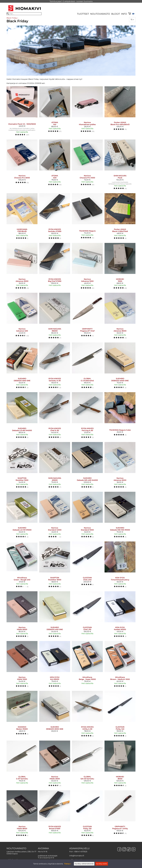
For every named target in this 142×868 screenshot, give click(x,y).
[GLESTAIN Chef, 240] (87, 565)
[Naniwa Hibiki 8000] (22, 814)
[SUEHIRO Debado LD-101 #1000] (22, 516)
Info (124, 14)
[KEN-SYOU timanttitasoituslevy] (120, 565)
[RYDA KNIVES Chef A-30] (55, 416)
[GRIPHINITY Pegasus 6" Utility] (120, 814)
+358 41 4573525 (80, 852)
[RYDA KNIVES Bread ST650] (55, 814)
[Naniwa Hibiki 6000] (22, 615)
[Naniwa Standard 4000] (55, 516)
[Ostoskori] (130, 14)
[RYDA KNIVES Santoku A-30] (55, 366)
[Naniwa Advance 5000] (120, 466)
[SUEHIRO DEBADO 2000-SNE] (55, 715)
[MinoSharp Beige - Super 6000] (87, 665)
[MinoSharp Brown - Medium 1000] (120, 665)
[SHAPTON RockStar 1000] (22, 466)
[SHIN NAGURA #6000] (55, 317)
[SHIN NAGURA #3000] (55, 466)
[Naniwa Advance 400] (22, 317)
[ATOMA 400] (55, 165)
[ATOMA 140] (55, 112)
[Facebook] (119, 849)
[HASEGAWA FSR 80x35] (22, 217)
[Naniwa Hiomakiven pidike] (87, 112)
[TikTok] (129, 849)
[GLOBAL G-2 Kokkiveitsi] (87, 366)
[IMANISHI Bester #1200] (22, 715)
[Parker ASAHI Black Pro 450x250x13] (120, 112)
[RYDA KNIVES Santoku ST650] (55, 217)
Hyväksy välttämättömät (84, 864)
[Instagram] (124, 849)
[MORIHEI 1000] (120, 267)
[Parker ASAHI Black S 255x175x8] (120, 217)
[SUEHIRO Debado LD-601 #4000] (22, 416)
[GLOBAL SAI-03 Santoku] (87, 765)
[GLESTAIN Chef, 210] (87, 615)
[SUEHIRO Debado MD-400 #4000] (87, 466)
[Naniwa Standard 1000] (87, 516)
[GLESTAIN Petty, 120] (87, 814)
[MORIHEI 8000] (120, 765)
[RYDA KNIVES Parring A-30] (87, 416)
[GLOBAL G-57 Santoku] (22, 765)
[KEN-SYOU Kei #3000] (55, 665)
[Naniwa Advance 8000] (120, 317)
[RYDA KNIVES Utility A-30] (87, 715)
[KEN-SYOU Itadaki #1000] (120, 615)
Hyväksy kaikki (102, 864)
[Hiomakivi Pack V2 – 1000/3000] (22, 112)
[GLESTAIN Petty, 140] (120, 715)
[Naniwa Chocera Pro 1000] (87, 165)
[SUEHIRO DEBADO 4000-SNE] (120, 366)
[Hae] (24, 14)
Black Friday (12, 18)
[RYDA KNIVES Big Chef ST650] (55, 267)
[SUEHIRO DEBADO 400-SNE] (55, 615)
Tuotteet (83, 14)
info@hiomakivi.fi (77, 856)
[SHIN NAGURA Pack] (120, 165)
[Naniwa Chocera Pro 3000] (22, 165)
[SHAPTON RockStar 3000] (55, 565)
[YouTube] (134, 849)
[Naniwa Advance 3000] (22, 267)
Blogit (116, 14)
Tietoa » (68, 864)
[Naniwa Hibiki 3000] (55, 765)
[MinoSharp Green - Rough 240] (22, 565)
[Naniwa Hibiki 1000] (22, 665)
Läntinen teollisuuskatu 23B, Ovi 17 (21, 852)
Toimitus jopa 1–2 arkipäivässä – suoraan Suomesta (71, 1)
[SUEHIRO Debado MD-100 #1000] (120, 516)
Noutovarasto (100, 14)
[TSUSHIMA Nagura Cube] (120, 416)
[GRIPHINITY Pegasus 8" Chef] (87, 317)
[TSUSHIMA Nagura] (87, 217)
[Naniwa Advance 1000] (87, 267)
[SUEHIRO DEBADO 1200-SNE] (22, 366)
